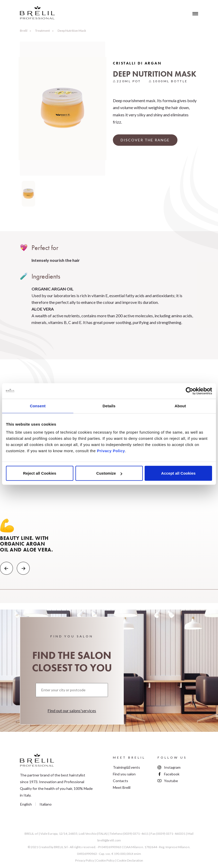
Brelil (24, 31)
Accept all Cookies (178, 473)
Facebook (172, 774)
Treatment (42, 31)
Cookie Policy (105, 860)
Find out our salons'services (72, 711)
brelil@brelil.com (109, 840)
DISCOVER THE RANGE (145, 140)
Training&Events (126, 767)
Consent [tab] (38, 406)
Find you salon (124, 774)
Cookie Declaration (130, 860)
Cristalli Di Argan (137, 63)
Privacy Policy (111, 451)
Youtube (171, 781)
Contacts (120, 781)
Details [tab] (109, 406)
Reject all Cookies (40, 473)
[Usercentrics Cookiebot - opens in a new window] (189, 391)
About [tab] (180, 406)
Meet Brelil (122, 787)
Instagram (172, 767)
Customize (109, 473)
